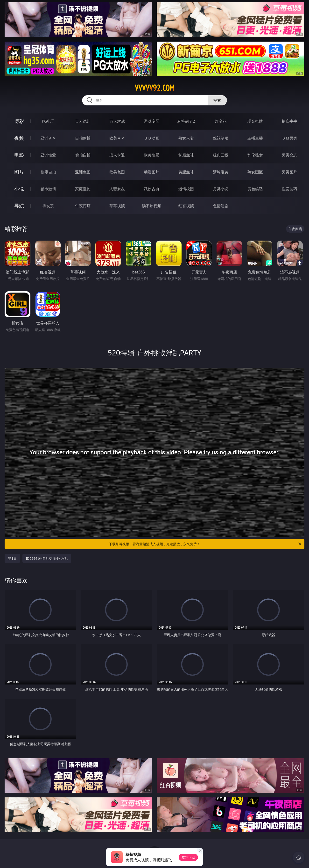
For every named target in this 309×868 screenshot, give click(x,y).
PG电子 (48, 121)
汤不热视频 (152, 206)
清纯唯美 (221, 172)
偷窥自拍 (48, 172)
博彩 (19, 121)
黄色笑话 (255, 189)
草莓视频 (117, 206)
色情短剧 (221, 206)
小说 (19, 189)
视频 (19, 138)
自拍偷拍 (83, 138)
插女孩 (48, 206)
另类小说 (221, 189)
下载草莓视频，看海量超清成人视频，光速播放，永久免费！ (205, 544)
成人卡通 (117, 155)
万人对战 (117, 121)
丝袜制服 (221, 138)
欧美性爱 (152, 155)
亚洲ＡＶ (48, 138)
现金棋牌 (255, 121)
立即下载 (188, 857)
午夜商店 (83, 206)
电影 (19, 155)
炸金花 (221, 121)
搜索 (217, 100)
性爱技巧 (289, 189)
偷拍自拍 (83, 155)
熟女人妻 (186, 138)
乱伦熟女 (255, 155)
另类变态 (289, 155)
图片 (19, 172)
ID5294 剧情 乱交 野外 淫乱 (47, 558)
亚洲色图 (83, 172)
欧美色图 (117, 172)
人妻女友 (117, 189)
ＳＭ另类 (289, 138)
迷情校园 (186, 189)
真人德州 (83, 121)
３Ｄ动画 (152, 138)
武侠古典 (152, 189)
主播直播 (255, 138)
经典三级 (221, 155)
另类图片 (289, 172)
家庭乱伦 (83, 189)
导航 (19, 206)
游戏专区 (152, 121)
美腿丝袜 (186, 172)
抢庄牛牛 (289, 121)
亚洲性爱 (48, 155)
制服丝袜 (186, 155)
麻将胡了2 (186, 121)
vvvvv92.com (154, 88)
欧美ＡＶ (117, 138)
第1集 (12, 558)
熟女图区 (255, 172)
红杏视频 (186, 206)
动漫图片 (152, 172)
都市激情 (48, 189)
